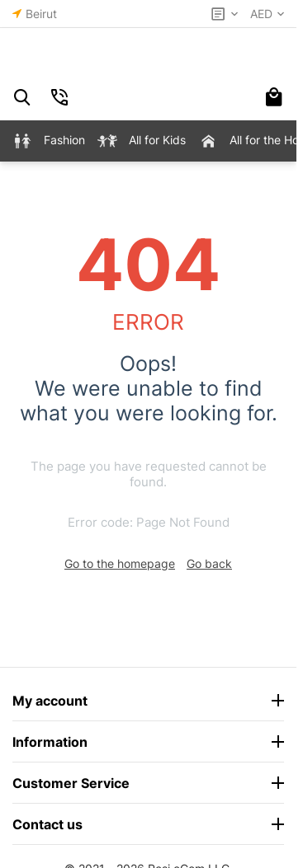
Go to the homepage (120, 563)
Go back (209, 563)
